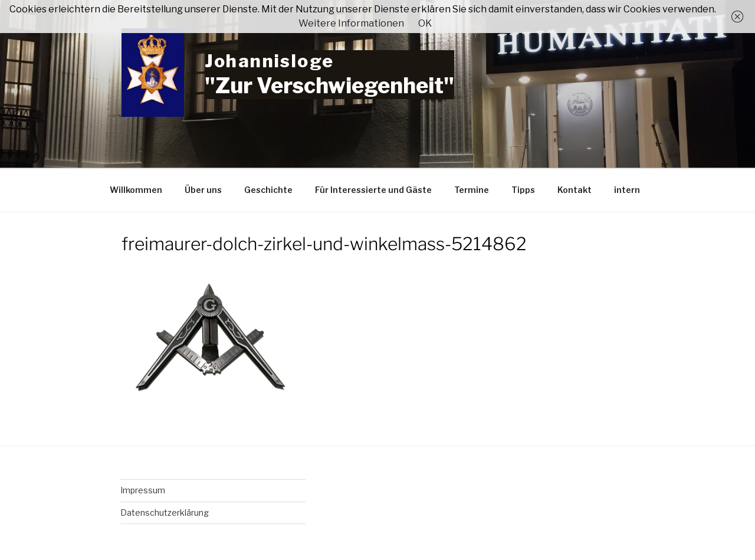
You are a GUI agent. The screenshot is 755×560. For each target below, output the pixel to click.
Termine (472, 190)
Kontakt (575, 190)
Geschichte (268, 190)
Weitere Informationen (351, 23)
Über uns (203, 190)
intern (627, 190)
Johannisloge (270, 61)
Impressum (143, 490)
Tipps (523, 190)
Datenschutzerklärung (165, 512)
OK (425, 23)
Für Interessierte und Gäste (373, 190)
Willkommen (136, 190)
